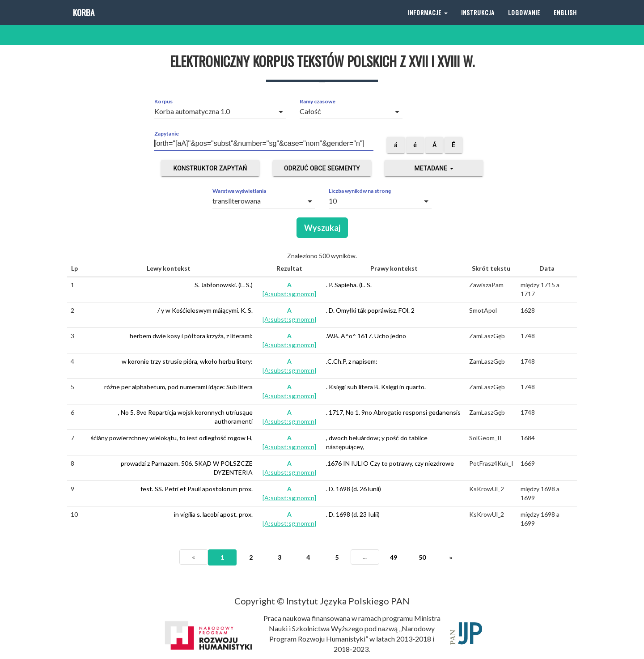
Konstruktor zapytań (210, 168)
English (565, 22)
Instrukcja (478, 22)
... (365, 557)
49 (394, 557)
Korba (83, 22)
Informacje (428, 22)
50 (422, 557)
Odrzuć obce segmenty (322, 168)
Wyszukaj (322, 228)
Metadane (434, 168)
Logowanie (524, 22)
